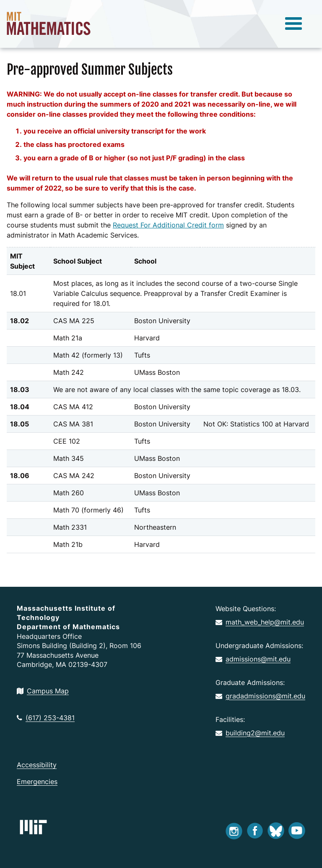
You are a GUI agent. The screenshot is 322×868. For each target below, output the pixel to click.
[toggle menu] (293, 24)
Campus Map (43, 691)
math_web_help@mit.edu (260, 622)
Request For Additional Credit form (168, 225)
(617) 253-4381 (46, 718)
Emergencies (37, 782)
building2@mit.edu (250, 733)
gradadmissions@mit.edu (260, 696)
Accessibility (37, 765)
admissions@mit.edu (253, 659)
